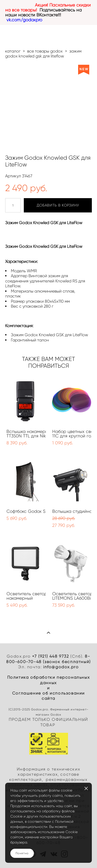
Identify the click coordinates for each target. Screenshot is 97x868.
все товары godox (45, 51)
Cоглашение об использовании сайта (48, 696)
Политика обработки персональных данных (49, 680)
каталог (13, 51)
